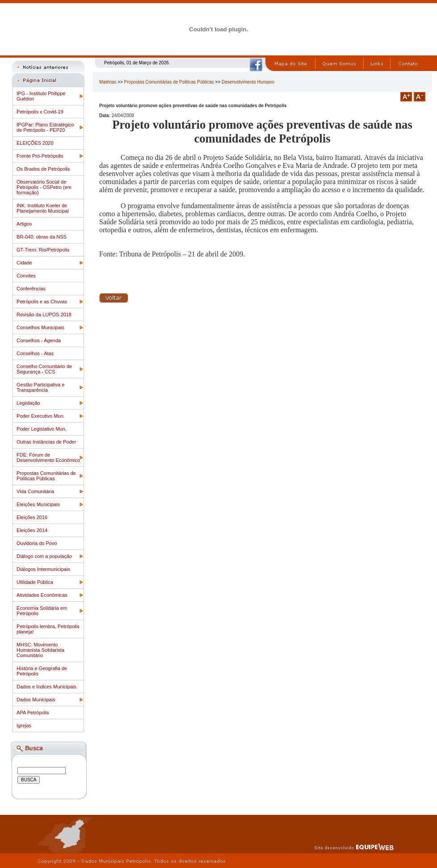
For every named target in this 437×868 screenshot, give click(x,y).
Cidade (24, 263)
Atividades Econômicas (42, 595)
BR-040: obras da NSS (42, 237)
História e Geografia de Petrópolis (42, 671)
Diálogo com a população (44, 556)
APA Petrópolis (33, 713)
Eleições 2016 (32, 517)
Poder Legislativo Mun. (42, 429)
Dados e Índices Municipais (46, 687)
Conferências (31, 289)
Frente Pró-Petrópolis (40, 156)
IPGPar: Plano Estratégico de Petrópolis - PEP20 (45, 127)
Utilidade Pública (35, 582)
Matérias (108, 82)
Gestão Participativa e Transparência (41, 387)
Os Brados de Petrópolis (43, 169)
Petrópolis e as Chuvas (42, 302)
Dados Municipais (36, 700)
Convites (26, 276)
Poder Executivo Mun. (41, 416)
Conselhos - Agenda (39, 340)
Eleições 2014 (32, 530)
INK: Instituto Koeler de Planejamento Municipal (43, 208)
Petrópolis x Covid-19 (40, 112)
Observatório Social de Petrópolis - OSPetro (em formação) (44, 187)
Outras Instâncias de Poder (46, 442)
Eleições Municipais (38, 504)
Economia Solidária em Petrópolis (42, 611)
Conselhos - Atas (35, 353)
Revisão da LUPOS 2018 (44, 314)
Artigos (24, 224)
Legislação (28, 403)
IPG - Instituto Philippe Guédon (41, 96)
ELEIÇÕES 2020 (35, 143)
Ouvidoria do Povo (37, 543)
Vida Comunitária (35, 491)
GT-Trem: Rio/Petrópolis (43, 250)
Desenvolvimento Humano (248, 82)
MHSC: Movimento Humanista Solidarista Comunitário (40, 650)
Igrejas (24, 725)
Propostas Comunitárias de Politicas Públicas (46, 476)
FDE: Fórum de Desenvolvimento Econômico (48, 457)
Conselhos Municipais (40, 327)
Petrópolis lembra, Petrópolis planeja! (48, 629)
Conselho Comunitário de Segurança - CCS (44, 369)
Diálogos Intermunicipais (43, 569)
